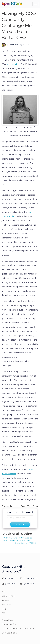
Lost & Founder (8, 596)
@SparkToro (11, 578)
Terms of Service (9, 624)
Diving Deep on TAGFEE (26, 543)
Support (5, 600)
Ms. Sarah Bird (13, 64)
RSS (3, 613)
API (3, 592)
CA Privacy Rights (9, 633)
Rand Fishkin (14, 45)
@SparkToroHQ (31, 578)
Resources (6, 604)
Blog (4, 609)
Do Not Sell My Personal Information (18, 629)
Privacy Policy (8, 620)
